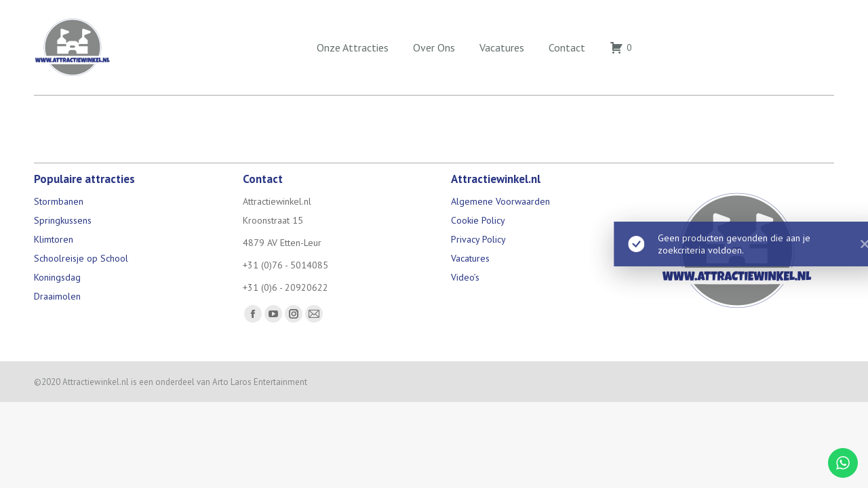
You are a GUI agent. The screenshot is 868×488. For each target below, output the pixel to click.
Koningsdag (57, 277)
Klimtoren (54, 239)
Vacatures (470, 258)
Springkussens (63, 220)
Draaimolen (57, 296)
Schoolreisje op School (81, 258)
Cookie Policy (478, 220)
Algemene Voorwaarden (500, 201)
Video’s (465, 277)
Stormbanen (59, 201)
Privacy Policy (478, 239)
